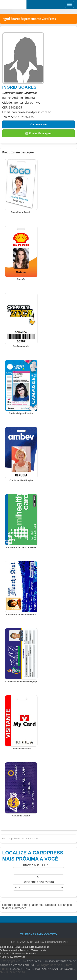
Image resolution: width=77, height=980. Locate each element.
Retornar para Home (15, 905)
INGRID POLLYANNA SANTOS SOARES (50, 969)
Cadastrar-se (38, 124)
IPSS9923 (16, 969)
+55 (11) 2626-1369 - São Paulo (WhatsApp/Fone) (38, 942)
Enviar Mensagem (38, 133)
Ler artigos (65, 905)
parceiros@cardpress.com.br (31, 112)
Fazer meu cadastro (43, 905)
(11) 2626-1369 (25, 117)
